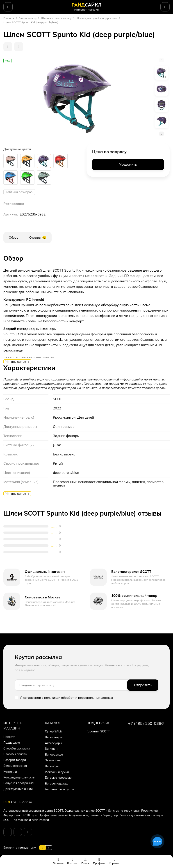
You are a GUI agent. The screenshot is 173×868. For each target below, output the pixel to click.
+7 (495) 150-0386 (146, 723)
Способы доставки (17, 748)
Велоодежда (54, 754)
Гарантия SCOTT (98, 731)
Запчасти (52, 749)
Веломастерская (15, 766)
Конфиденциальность (19, 777)
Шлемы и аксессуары (55, 18)
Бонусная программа (18, 783)
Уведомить (128, 164)
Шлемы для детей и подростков (97, 18)
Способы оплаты (15, 754)
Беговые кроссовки (59, 778)
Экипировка (27, 18)
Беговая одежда (57, 783)
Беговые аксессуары (60, 789)
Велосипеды (54, 737)
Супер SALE (53, 731)
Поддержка (12, 743)
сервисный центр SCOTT (46, 811)
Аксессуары (54, 743)
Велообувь (53, 766)
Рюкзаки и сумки (57, 772)
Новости (9, 737)
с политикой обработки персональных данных (77, 698)
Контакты (10, 771)
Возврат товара (15, 760)
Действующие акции (18, 789)
